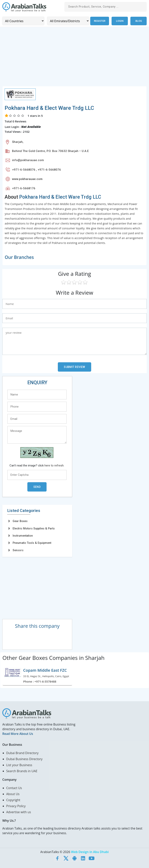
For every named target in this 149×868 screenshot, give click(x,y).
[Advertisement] (74, 59)
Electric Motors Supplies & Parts (34, 528)
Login (120, 21)
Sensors (18, 550)
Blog (139, 21)
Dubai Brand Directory (22, 753)
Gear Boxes (20, 521)
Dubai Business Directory (24, 759)
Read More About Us (18, 734)
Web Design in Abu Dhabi (90, 852)
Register (99, 21)
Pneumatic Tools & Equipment (32, 543)
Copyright (13, 800)
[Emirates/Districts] (68, 21)
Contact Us (14, 788)
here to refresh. (54, 465)
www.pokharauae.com (27, 179)
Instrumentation (23, 536)
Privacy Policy (16, 806)
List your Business (19, 765)
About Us (13, 794)
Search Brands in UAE (22, 771)
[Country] (23, 21)
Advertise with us (19, 812)
